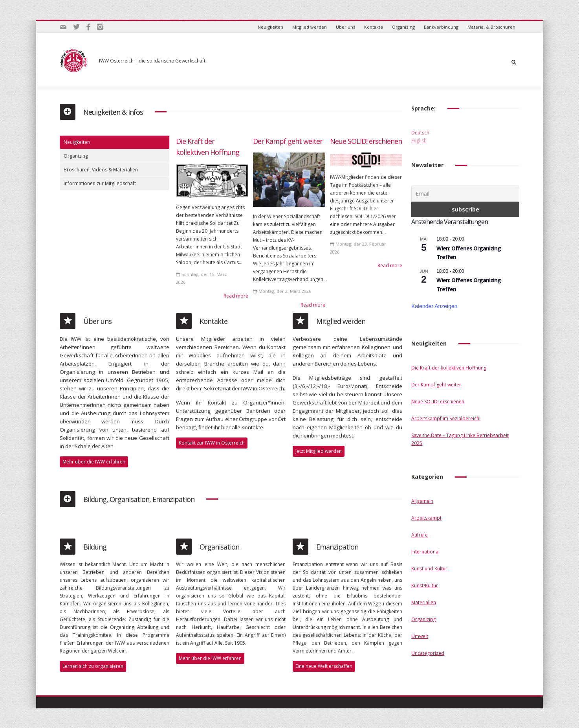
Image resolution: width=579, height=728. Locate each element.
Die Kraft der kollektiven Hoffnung (449, 368)
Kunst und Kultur (429, 569)
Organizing (403, 27)
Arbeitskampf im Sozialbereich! (446, 418)
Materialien (424, 602)
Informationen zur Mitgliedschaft (100, 183)
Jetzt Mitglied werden (319, 451)
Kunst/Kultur (425, 586)
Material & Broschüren (491, 27)
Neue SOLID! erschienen (366, 141)
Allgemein (422, 501)
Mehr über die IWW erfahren (94, 462)
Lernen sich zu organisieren (93, 666)
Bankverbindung (441, 27)
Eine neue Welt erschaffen (324, 666)
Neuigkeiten (270, 27)
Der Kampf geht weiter (288, 141)
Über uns (345, 27)
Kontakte (374, 27)
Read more (236, 296)
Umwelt (420, 636)
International (425, 552)
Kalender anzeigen (434, 306)
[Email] (465, 194)
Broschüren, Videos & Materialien (101, 170)
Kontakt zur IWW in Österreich (212, 443)
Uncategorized (428, 653)
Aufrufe (420, 535)
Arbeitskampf (426, 518)
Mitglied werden (310, 27)
